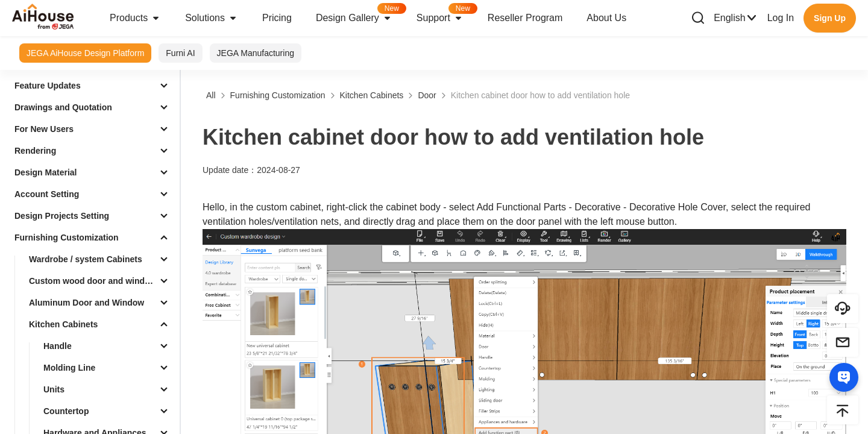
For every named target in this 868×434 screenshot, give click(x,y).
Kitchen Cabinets (63, 324)
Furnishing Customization (67, 237)
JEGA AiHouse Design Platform (85, 53)
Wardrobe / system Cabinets (86, 259)
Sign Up (830, 18)
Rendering (35, 151)
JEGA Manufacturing (256, 53)
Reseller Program (525, 18)
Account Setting (47, 194)
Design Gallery (360, 14)
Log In (781, 18)
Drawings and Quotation (63, 107)
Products (135, 18)
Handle (58, 346)
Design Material (46, 172)
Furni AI (180, 53)
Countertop (66, 411)
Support (446, 14)
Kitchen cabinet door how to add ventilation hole (540, 95)
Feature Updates (48, 86)
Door (427, 95)
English (735, 18)
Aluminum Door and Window (86, 303)
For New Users (44, 129)
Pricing (277, 18)
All (211, 95)
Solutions (212, 18)
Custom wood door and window (92, 281)
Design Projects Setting (62, 216)
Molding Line (69, 368)
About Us (606, 18)
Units (54, 389)
